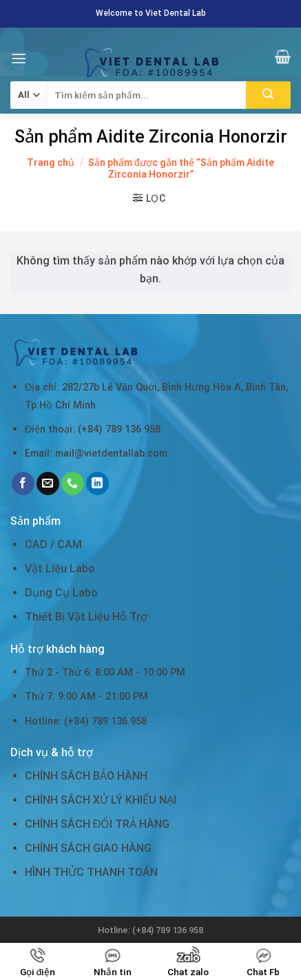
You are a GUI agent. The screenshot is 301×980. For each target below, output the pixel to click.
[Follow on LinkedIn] (97, 483)
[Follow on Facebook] (23, 483)
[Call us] (73, 483)
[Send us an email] (48, 483)
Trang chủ (51, 163)
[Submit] (268, 95)
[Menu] (19, 58)
